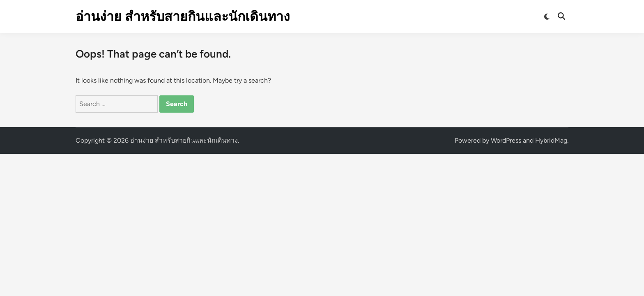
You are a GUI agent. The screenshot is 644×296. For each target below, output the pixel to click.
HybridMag (551, 140)
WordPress (506, 140)
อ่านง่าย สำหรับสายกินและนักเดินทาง (183, 16)
